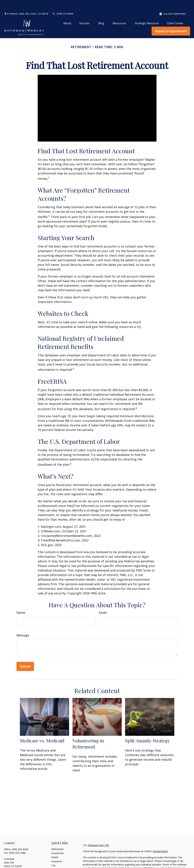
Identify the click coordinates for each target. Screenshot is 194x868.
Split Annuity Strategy (147, 730)
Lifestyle (56, 863)
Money (55, 859)
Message (23, 625)
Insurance (57, 851)
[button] (67, 13)
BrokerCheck (160, 841)
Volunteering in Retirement (88, 733)
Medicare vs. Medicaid (42, 730)
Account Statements (173, 3)
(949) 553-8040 (63, 3)
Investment (57, 843)
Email (103, 602)
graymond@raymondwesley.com (22, 862)
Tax (53, 855)
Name (21, 602)
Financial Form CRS (98, 835)
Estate (55, 847)
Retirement (57, 839)
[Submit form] (25, 656)
